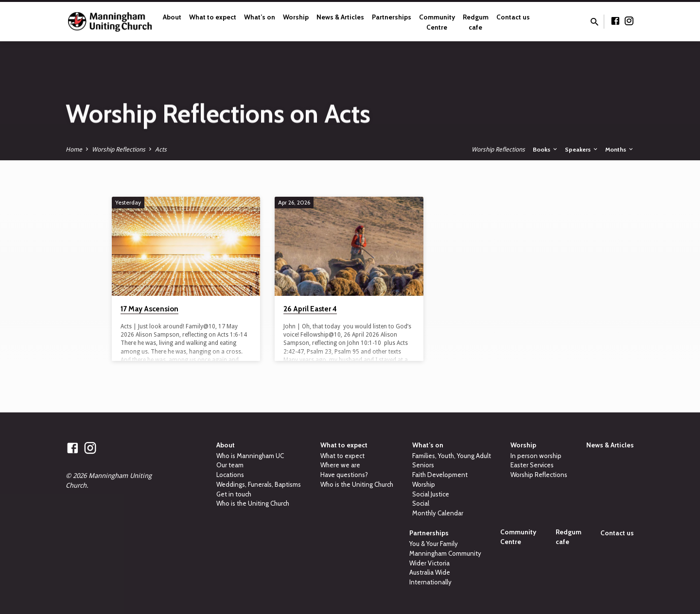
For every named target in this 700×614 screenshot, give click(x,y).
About (172, 17)
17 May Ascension (149, 309)
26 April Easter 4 (310, 309)
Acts (161, 149)
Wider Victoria (429, 563)
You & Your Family (434, 544)
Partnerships (392, 17)
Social (421, 503)
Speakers (582, 149)
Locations (230, 475)
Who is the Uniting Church (253, 503)
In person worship (536, 456)
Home (74, 149)
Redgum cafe (476, 22)
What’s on (260, 17)
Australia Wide (430, 572)
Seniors (423, 465)
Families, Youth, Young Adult (452, 456)
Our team (230, 465)
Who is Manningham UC (250, 456)
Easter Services (532, 465)
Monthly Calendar (438, 513)
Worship (296, 17)
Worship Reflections (119, 149)
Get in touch (234, 494)
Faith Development (440, 475)
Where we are (340, 465)
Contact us (513, 17)
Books (546, 149)
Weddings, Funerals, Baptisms (259, 484)
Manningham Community (445, 553)
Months (620, 149)
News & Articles (340, 17)
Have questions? (344, 475)
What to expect (213, 17)
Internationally (430, 582)
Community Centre (437, 22)
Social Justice (431, 494)
